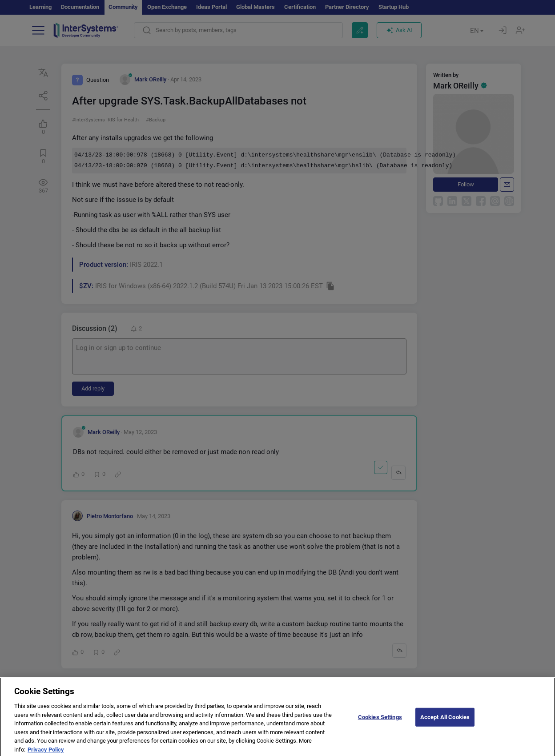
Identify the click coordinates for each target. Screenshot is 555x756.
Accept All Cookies (445, 720)
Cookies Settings (380, 720)
